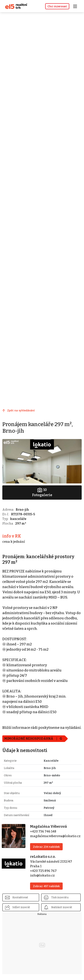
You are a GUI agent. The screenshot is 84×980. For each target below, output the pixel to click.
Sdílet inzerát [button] (21, 907)
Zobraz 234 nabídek (46, 847)
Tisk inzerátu (60, 897)
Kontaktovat (20, 897)
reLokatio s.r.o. (43, 857)
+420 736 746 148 (43, 831)
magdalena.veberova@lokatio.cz (55, 836)
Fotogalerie (42, 492)
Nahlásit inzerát (62, 907)
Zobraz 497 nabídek (46, 886)
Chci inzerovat (57, 6)
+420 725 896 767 (43, 871)
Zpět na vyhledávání (21, 410)
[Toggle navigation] (76, 6)
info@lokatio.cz (42, 875)
